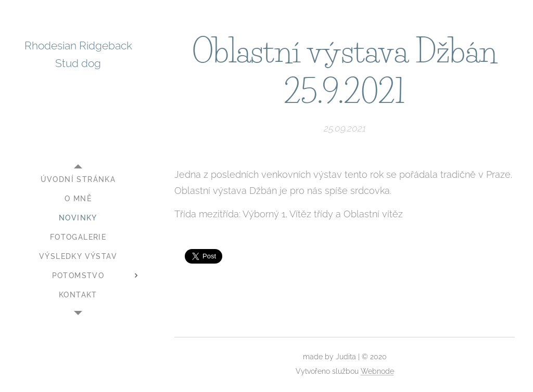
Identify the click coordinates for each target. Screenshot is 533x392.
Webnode (377, 371)
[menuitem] (78, 180)
